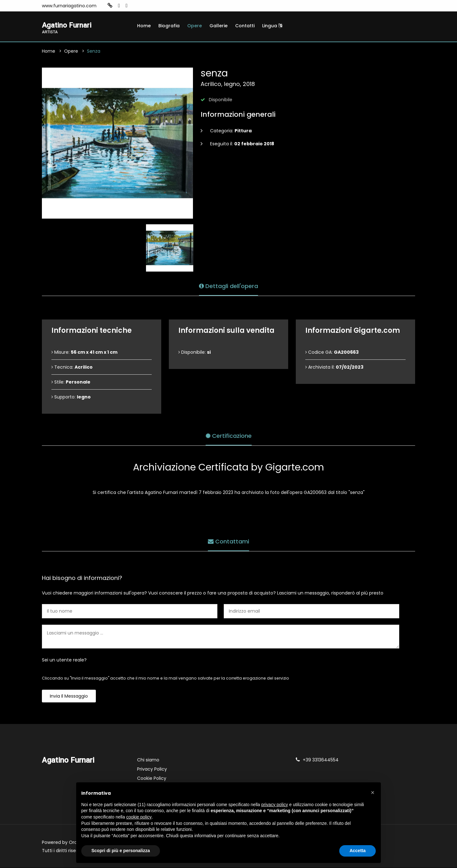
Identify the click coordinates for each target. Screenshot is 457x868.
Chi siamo (148, 760)
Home (144, 26)
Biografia (169, 26)
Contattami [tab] (228, 541)
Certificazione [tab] (229, 435)
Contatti (245, 26)
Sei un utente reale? (64, 661)
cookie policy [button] (139, 817)
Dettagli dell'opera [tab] (228, 286)
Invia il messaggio (69, 697)
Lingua (272, 26)
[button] (373, 792)
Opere (195, 26)
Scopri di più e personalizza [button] (121, 851)
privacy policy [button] (275, 805)
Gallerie (219, 26)
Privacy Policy (152, 770)
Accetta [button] (358, 851)
